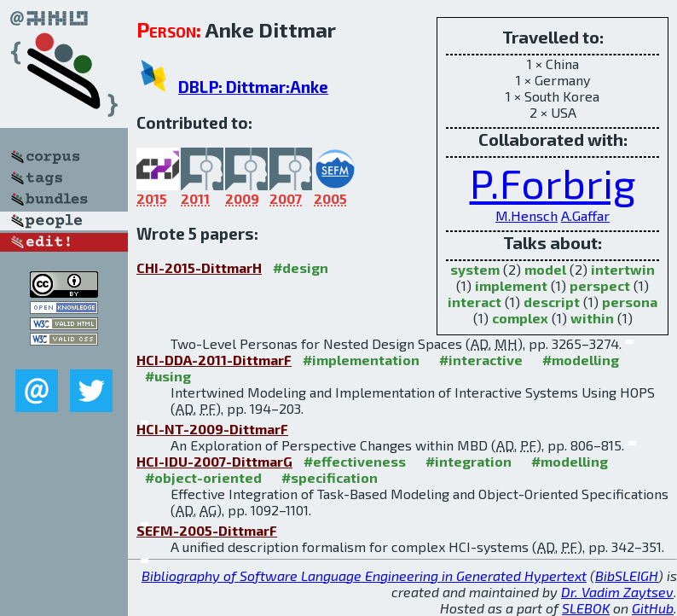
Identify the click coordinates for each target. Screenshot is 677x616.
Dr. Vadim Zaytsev (617, 592)
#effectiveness (355, 461)
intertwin (623, 269)
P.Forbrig (553, 183)
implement (511, 285)
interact (474, 302)
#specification (330, 477)
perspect (600, 285)
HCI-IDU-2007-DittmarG (214, 461)
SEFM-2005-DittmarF (207, 530)
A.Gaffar (585, 215)
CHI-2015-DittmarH (199, 267)
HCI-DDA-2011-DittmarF (214, 360)
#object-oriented (203, 477)
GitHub (653, 608)
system (475, 269)
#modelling (581, 360)
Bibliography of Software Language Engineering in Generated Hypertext (364, 575)
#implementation (361, 360)
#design (301, 267)
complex (520, 318)
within (592, 318)
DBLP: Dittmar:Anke (253, 87)
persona (630, 302)
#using (168, 376)
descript (552, 302)
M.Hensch (527, 215)
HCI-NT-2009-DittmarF (212, 429)
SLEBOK (586, 608)
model (545, 269)
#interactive (481, 360)
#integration (469, 461)
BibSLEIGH (627, 575)
